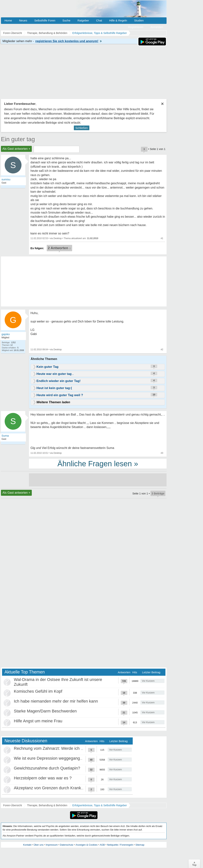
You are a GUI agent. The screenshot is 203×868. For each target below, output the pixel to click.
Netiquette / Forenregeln (120, 845)
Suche (66, 20)
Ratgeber (83, 20)
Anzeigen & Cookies (86, 845)
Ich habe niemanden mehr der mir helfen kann (56, 701)
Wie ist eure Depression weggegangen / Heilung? (59, 758)
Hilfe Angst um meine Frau (38, 721)
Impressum (52, 845)
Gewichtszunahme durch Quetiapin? (47, 768)
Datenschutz (67, 845)
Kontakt (27, 845)
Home (8, 20)
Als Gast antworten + (16, 149)
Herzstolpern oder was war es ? (43, 778)
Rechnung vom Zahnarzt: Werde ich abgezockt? (58, 748)
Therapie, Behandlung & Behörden (47, 805)
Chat (99, 20)
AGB (102, 845)
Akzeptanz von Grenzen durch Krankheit (51, 788)
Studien (139, 20)
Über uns (39, 845)
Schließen (82, 128)
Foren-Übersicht (13, 805)
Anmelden (157, 27)
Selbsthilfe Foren (45, 20)
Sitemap (140, 845)
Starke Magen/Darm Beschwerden (45, 711)
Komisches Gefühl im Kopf (38, 691)
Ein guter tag (18, 139)
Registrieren (136, 27)
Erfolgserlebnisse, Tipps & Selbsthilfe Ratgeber (100, 805)
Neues (23, 20)
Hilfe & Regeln (118, 20)
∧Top (194, 864)
